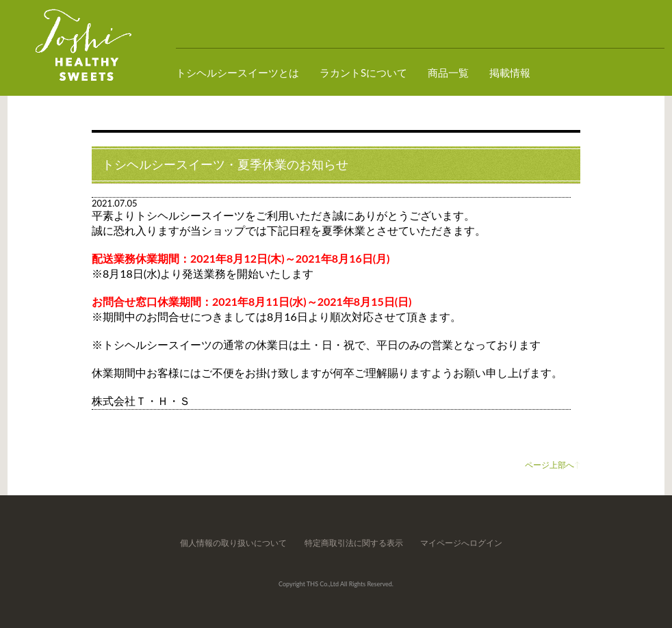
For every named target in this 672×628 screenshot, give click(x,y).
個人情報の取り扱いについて (233, 543)
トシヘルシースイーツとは (237, 73)
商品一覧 (448, 73)
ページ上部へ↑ (553, 465)
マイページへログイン (461, 543)
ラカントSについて (363, 73)
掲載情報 (510, 73)
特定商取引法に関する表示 (354, 543)
